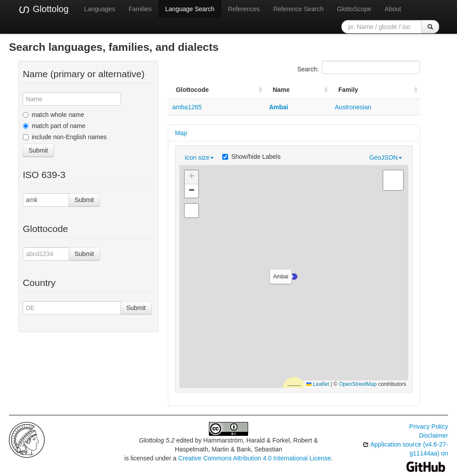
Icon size (199, 157)
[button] (294, 277)
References (244, 9)
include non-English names (65, 137)
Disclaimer (434, 435)
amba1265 (187, 107)
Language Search (190, 9)
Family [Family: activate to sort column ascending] (348, 90)
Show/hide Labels (251, 157)
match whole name (54, 115)
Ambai (279, 107)
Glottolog (43, 9)
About (393, 9)
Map (181, 133)
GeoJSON (386, 157)
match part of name (54, 126)
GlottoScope (354, 9)
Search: (359, 67)
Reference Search (298, 9)
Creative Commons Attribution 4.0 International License (254, 458)
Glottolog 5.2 (157, 440)
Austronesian (353, 107)
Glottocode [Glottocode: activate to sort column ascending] (192, 90)
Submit (38, 150)
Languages (100, 9)
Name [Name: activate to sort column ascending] (281, 90)
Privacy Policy (429, 426)
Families (140, 9)
